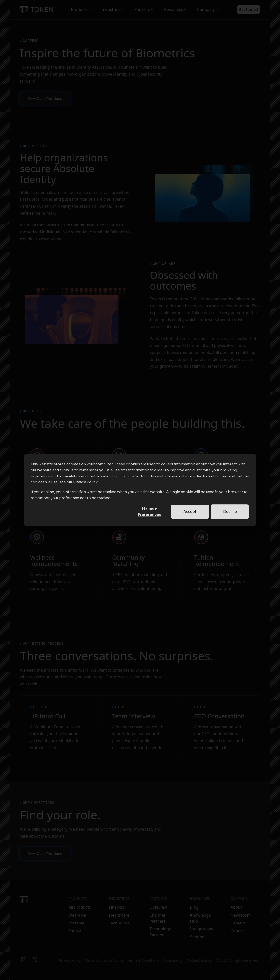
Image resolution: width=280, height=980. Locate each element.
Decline (230, 512)
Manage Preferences (150, 512)
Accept (190, 512)
